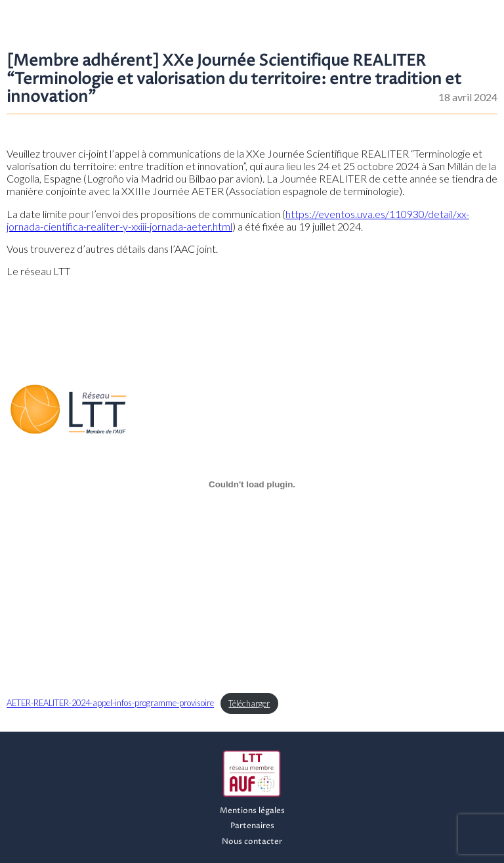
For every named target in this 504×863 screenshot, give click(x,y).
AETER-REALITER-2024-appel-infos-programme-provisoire (110, 703)
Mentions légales (252, 811)
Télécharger (249, 703)
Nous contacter (252, 842)
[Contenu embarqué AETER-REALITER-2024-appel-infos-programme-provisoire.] (252, 484)
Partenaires (252, 826)
